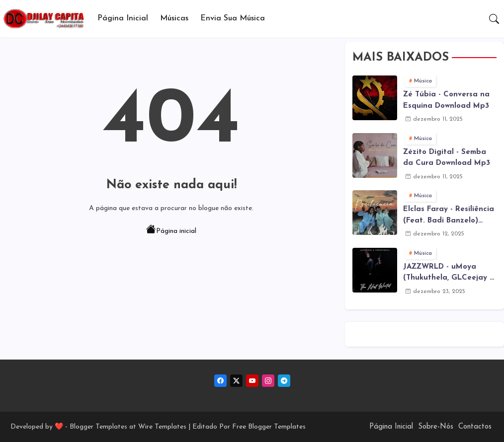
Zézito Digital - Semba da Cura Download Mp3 (447, 158)
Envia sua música (233, 18)
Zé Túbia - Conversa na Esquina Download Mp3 (446, 100)
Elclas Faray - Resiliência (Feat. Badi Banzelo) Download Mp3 (449, 216)
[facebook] (220, 381)
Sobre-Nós (436, 427)
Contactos (475, 427)
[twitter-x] (236, 381)
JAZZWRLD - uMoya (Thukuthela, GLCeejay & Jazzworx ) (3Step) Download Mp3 (449, 274)
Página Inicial (123, 18)
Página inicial (171, 230)
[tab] (123, 19)
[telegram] (284, 381)
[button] (494, 19)
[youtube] (252, 381)
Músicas (174, 18)
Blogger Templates (98, 427)
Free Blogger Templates (269, 427)
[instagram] (268, 381)
